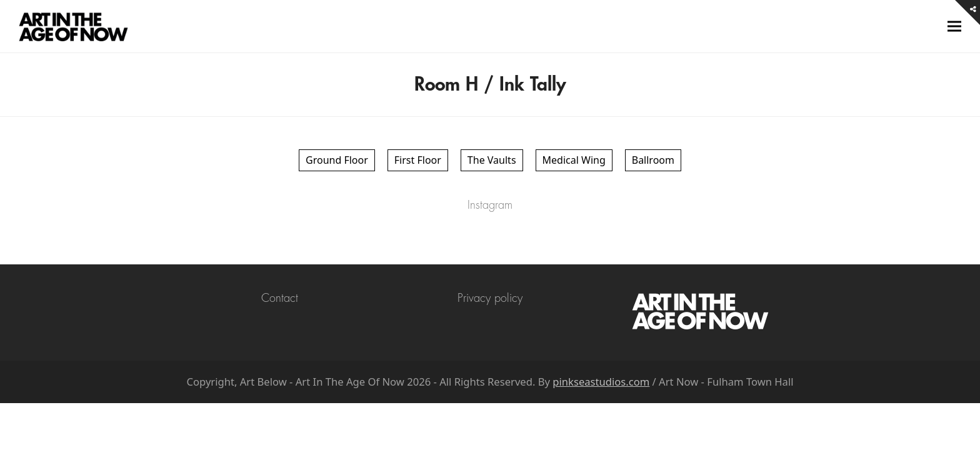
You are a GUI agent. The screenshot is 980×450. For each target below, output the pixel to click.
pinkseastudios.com (601, 382)
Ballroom (653, 160)
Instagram (490, 205)
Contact (280, 298)
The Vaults (492, 160)
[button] (954, 27)
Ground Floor (337, 160)
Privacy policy (490, 298)
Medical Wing (574, 160)
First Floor (418, 160)
